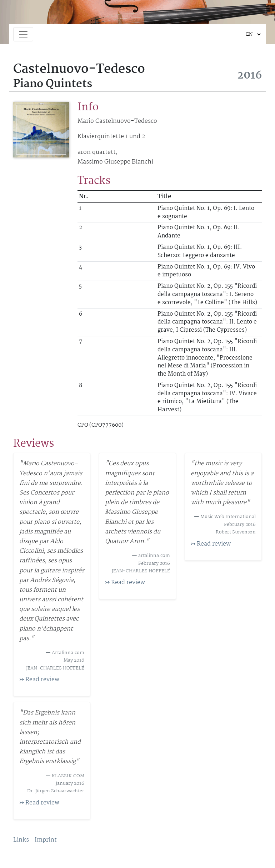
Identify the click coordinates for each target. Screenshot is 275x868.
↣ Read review (39, 680)
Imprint (46, 840)
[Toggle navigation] (23, 34)
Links (21, 840)
